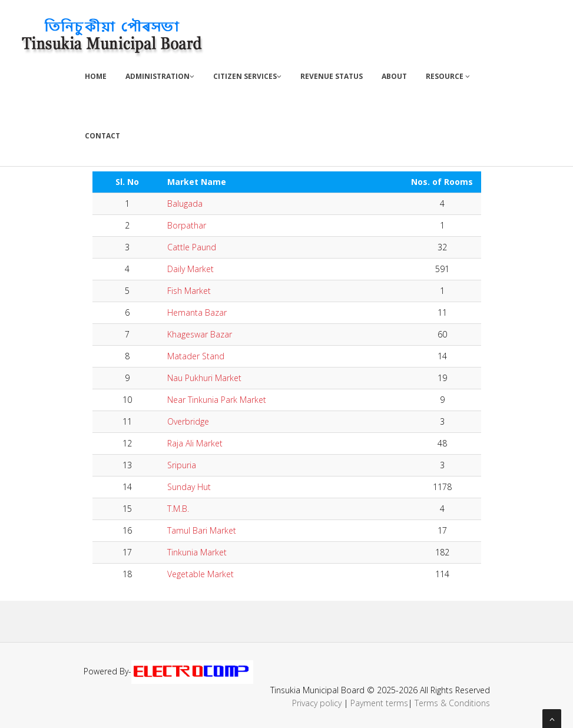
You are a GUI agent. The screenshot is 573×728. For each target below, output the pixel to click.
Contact (102, 136)
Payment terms (379, 703)
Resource (448, 76)
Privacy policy (317, 703)
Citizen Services (247, 76)
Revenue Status (332, 76)
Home (96, 76)
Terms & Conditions (452, 703)
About (394, 76)
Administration (160, 76)
